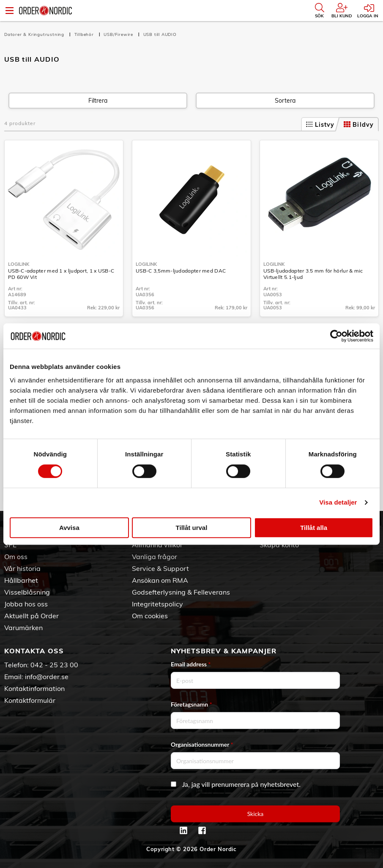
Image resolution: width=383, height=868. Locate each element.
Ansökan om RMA (160, 580)
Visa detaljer (338, 502)
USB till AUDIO (160, 34)
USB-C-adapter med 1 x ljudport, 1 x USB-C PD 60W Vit (61, 274)
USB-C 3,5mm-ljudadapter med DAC (181, 271)
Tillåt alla (314, 528)
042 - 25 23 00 (54, 665)
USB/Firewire (119, 34)
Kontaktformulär (30, 700)
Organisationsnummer (202, 744)
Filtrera (98, 101)
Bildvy (359, 125)
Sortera (285, 101)
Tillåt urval (192, 528)
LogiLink (19, 264)
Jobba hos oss (26, 604)
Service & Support (160, 568)
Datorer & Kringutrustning (35, 34)
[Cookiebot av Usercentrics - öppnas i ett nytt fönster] (336, 336)
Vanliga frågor (155, 557)
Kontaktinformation (34, 688)
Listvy (320, 125)
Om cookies (150, 616)
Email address (191, 664)
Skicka (256, 814)
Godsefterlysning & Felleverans (181, 592)
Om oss (16, 557)
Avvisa (69, 528)
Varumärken (23, 628)
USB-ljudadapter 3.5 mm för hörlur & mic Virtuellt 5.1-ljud (313, 274)
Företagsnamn (191, 704)
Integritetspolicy (157, 604)
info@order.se (47, 677)
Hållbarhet (21, 580)
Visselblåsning (27, 592)
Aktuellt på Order (31, 616)
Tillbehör (85, 34)
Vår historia (22, 568)
